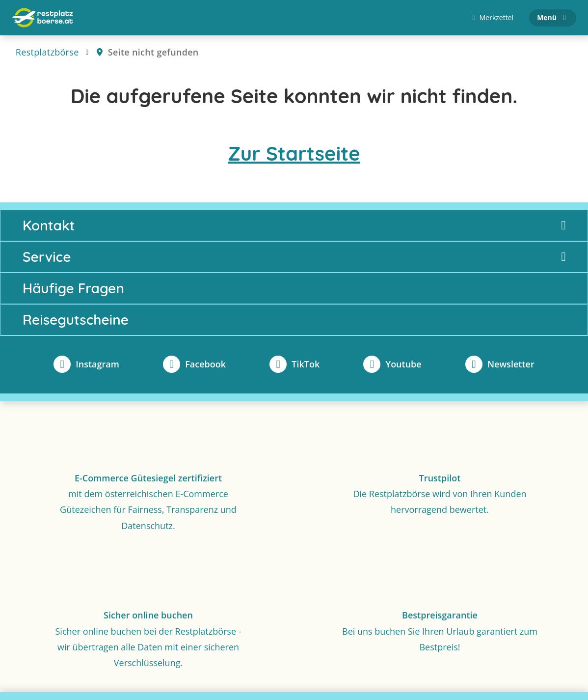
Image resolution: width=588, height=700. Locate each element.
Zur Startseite (294, 153)
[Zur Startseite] (42, 18)
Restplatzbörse (47, 52)
